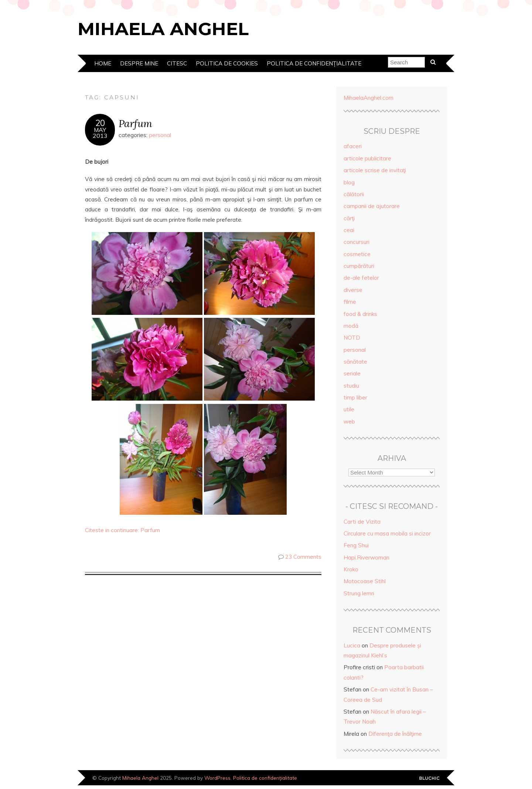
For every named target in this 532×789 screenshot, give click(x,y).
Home (103, 63)
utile (349, 409)
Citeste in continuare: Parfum (122, 530)
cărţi (349, 218)
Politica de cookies (227, 63)
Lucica (352, 645)
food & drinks (360, 314)
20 (100, 123)
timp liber (355, 397)
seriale (352, 373)
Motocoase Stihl (365, 581)
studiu (351, 386)
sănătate (355, 362)
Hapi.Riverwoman (366, 557)
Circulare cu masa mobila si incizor (387, 533)
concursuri (357, 242)
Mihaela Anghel (163, 29)
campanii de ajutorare (372, 206)
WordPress (217, 778)
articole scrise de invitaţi (375, 170)
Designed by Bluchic (429, 778)
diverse (353, 290)
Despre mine (139, 63)
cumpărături (359, 266)
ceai (349, 230)
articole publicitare (367, 158)
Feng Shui (356, 545)
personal (160, 135)
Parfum (135, 123)
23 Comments (303, 557)
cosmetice (357, 254)
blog (349, 182)
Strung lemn (359, 593)
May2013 (100, 133)
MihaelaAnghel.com (369, 98)
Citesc (177, 63)
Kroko (351, 569)
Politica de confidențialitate (314, 63)
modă (351, 326)
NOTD (352, 338)
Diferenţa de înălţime (395, 734)
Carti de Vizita (362, 522)
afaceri (353, 146)
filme (350, 302)
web (349, 421)
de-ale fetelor (361, 278)
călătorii (354, 194)
